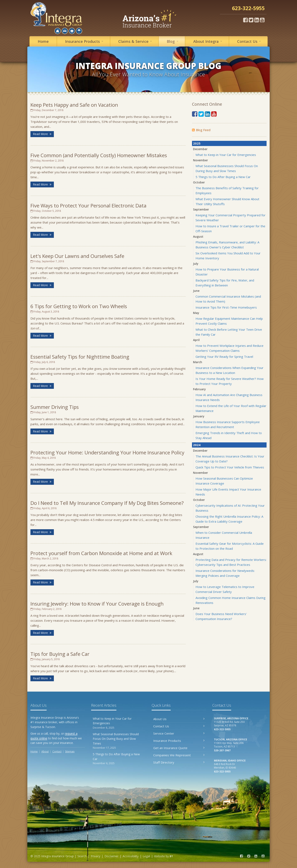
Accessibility (131, 856)
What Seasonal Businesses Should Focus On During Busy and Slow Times (118, 741)
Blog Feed (201, 130)
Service (136, 41)
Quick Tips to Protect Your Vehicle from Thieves (230, 467)
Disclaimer (111, 856)
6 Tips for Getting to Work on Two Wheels (79, 306)
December (200, 149)
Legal (146, 856)
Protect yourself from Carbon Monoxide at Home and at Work (101, 553)
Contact (250, 41)
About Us (179, 719)
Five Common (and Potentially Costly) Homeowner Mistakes (99, 155)
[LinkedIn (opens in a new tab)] (257, 20)
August (198, 236)
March (198, 362)
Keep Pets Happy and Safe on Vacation (74, 105)
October (199, 182)
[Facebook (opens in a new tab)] (245, 20)
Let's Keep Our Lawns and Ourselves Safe (77, 256)
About (208, 41)
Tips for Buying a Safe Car (60, 654)
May (196, 313)
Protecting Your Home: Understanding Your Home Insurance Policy (107, 452)
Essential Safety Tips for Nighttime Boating (80, 357)
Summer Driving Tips (55, 407)
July (196, 264)
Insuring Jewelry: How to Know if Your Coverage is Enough (97, 604)
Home (43, 41)
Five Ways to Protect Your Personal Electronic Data (88, 205)
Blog (173, 41)
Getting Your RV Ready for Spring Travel (224, 357)
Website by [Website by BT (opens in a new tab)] (164, 856)
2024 (197, 445)
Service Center (179, 733)
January (199, 416)
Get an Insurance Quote (179, 748)
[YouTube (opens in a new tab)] (262, 20)
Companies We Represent (179, 755)
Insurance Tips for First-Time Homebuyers (226, 307)
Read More (42, 134)
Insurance (85, 41)
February (199, 389)
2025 (197, 143)
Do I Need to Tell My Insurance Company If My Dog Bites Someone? (107, 503)
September (201, 209)
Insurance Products (179, 741)
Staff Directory (179, 762)
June (196, 291)
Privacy (95, 856)
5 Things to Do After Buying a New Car (223, 177)
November (200, 160)
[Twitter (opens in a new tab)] (251, 20)
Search (82, 856)
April (196, 340)
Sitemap (70, 751)
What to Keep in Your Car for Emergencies (226, 155)
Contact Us (179, 726)
